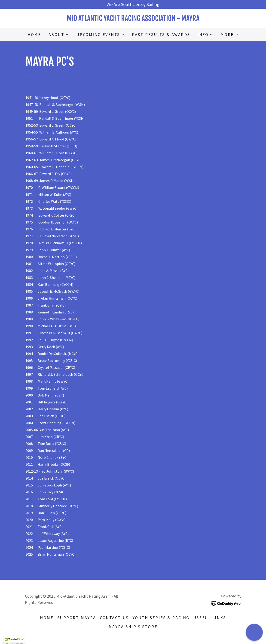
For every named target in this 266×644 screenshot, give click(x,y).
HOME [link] (34, 34)
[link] (133, 19)
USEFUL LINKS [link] (210, 618)
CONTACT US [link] (114, 618)
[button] (59, 35)
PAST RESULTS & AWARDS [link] (161, 34)
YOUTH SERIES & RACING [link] (161, 618)
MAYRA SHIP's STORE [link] (133, 627)
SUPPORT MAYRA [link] (77, 618)
